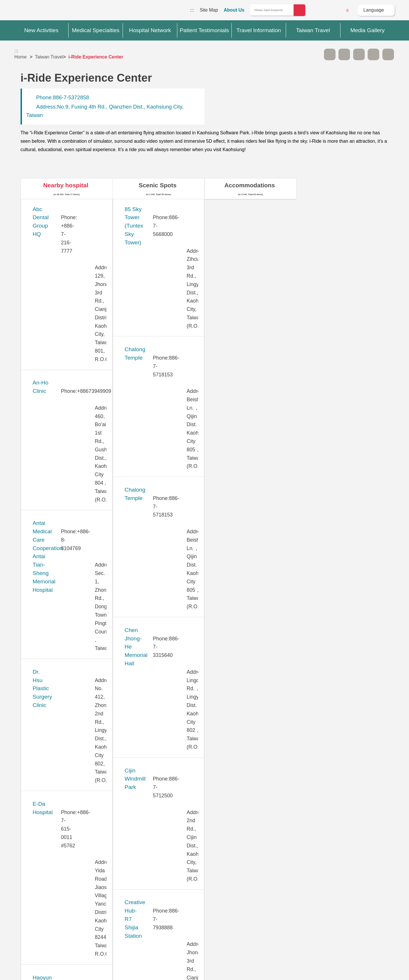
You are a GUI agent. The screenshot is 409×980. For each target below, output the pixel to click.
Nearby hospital (66, 185)
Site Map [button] (204, 860)
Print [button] (359, 54)
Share (373, 54)
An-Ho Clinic (48, 241)
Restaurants (342, 185)
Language (374, 10)
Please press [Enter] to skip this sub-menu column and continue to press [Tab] (315, 54)
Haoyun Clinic (49, 377)
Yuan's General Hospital (62, 729)
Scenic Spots (158, 185)
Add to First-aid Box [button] (388, 54)
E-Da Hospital (49, 345)
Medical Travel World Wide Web (34, 12)
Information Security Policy (305, 906)
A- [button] (330, 54)
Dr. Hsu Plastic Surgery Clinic (69, 313)
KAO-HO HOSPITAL (58, 441)
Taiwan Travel (49, 57)
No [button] (267, 835)
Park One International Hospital (71, 633)
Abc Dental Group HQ (59, 209)
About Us (234, 10)
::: (192, 10)
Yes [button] (238, 835)
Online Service (331, 10)
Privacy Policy (304, 894)
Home (20, 57)
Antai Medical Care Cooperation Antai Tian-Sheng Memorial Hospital (72, 281)
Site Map (209, 10)
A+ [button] (344, 54)
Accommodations (250, 185)
